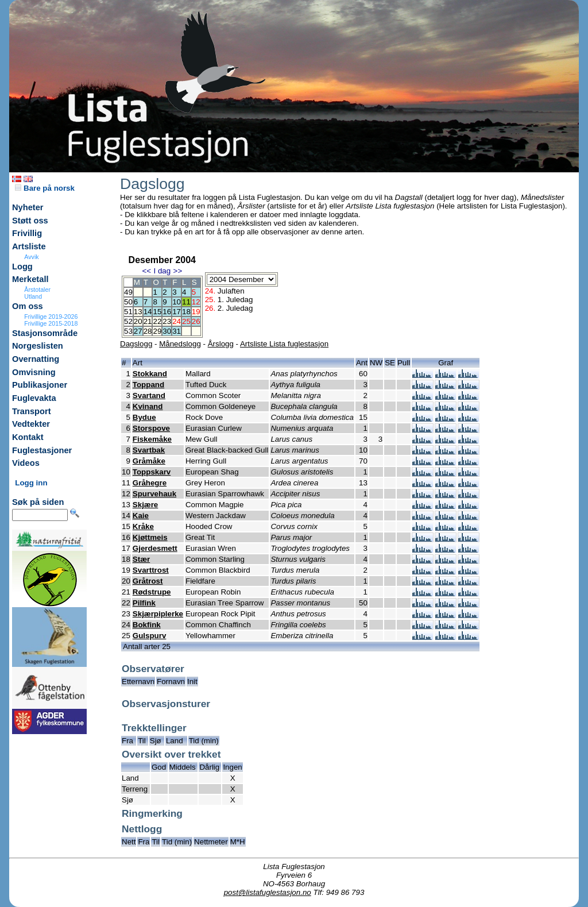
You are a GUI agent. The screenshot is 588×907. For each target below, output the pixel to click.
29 (157, 331)
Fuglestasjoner (42, 450)
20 (138, 321)
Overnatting (36, 359)
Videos (26, 463)
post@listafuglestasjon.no (268, 892)
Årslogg (221, 344)
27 (138, 331)
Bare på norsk (45, 188)
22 (157, 321)
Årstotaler (37, 290)
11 (186, 302)
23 (167, 321)
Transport (32, 411)
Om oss (28, 306)
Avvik (31, 257)
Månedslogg (180, 344)
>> (178, 271)
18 (186, 312)
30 (167, 331)
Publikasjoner (40, 385)
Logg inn (31, 483)
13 (138, 312)
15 (157, 312)
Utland (33, 296)
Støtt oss (30, 221)
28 (148, 331)
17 (177, 312)
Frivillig (27, 233)
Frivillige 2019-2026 (51, 317)
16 (167, 312)
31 (177, 331)
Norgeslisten (38, 346)
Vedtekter (31, 424)
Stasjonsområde (45, 333)
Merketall (30, 279)
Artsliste (29, 246)
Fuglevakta (34, 398)
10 (177, 302)
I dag (162, 271)
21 (148, 321)
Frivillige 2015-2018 (51, 323)
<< (146, 271)
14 (148, 312)
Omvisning (34, 372)
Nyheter (28, 207)
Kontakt (28, 437)
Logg (22, 267)
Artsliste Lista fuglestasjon (284, 344)
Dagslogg (136, 344)
